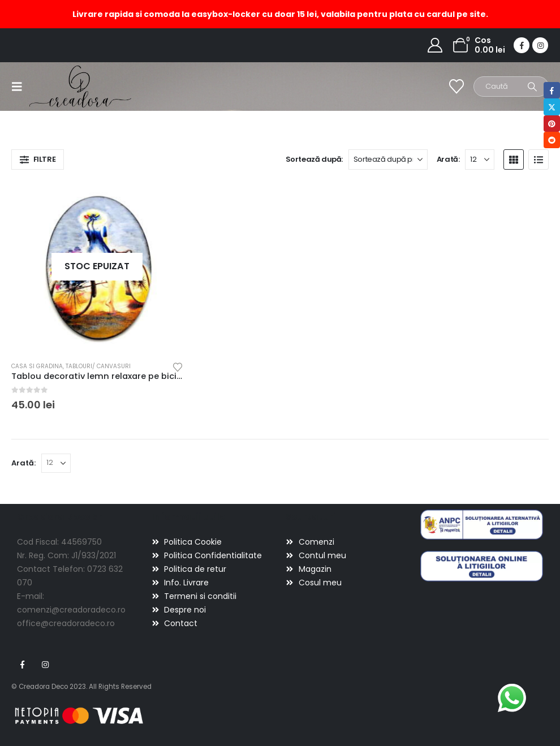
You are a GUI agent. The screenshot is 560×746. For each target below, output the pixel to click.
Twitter (552, 107)
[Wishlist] (457, 87)
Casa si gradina (37, 366)
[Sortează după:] (388, 159)
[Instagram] (540, 45)
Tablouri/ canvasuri (98, 366)
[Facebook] (522, 45)
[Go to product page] (97, 267)
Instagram (45, 665)
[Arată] (480, 159)
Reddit (552, 140)
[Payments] (79, 715)
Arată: (448, 159)
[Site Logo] (61, 86)
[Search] (532, 87)
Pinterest (552, 124)
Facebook (22, 665)
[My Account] (435, 45)
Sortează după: (315, 159)
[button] (20, 87)
